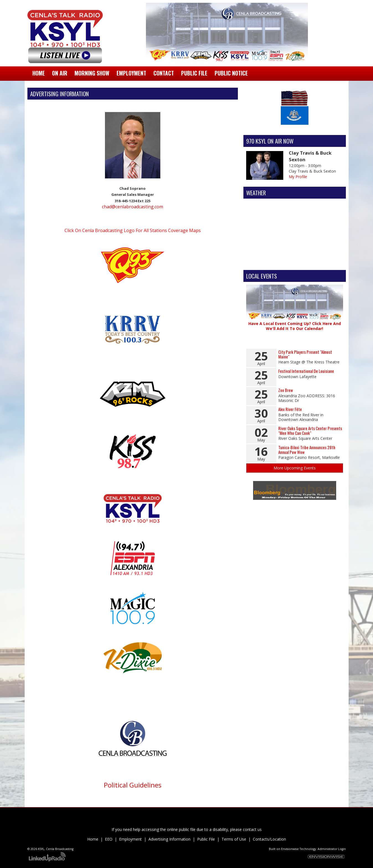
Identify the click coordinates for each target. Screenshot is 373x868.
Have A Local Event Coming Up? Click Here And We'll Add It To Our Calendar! (295, 326)
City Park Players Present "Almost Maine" (305, 354)
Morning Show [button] (92, 73)
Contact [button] (164, 73)
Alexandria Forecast (295, 262)
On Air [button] (60, 73)
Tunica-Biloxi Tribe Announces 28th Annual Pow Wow (307, 450)
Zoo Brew (286, 390)
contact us (252, 829)
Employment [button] (131, 73)
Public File (206, 839)
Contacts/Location (269, 839)
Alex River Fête (290, 409)
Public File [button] (194, 73)
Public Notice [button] (231, 73)
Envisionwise (290, 849)
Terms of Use (234, 839)
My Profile (298, 177)
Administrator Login (332, 849)
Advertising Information (169, 839)
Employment (130, 839)
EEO (109, 839)
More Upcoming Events (295, 468)
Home (39, 73)
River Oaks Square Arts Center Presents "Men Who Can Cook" (310, 431)
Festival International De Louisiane (306, 371)
